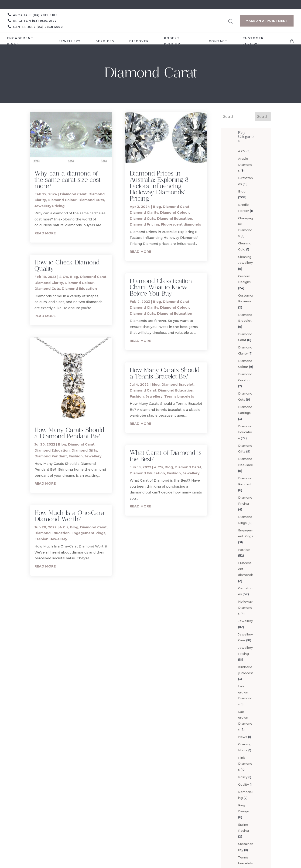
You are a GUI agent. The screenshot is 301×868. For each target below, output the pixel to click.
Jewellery (93, 456)
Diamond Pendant (51, 456)
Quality (243, 784)
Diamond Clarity (49, 283)
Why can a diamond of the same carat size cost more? (67, 179)
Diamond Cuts (91, 200)
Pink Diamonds (245, 764)
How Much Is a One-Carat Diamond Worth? (70, 516)
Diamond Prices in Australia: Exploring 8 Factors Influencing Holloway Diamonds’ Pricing (159, 186)
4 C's (64, 277)
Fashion (76, 456)
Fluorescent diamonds (181, 224)
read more (45, 233)
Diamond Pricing (144, 224)
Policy (243, 777)
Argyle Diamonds (245, 164)
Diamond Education (79, 289)
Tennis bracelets (179, 396)
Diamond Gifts (84, 450)
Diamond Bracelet (178, 385)
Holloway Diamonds (245, 607)
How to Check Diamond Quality (67, 265)
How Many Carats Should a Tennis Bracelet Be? (165, 373)
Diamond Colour (62, 200)
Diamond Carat (73, 194)
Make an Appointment (267, 21)
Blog (74, 277)
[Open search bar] (231, 21)
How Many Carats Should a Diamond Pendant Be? (69, 433)
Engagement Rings (88, 533)
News (243, 737)
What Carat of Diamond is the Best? (166, 456)
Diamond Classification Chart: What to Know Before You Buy (161, 287)
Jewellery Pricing (50, 206)
